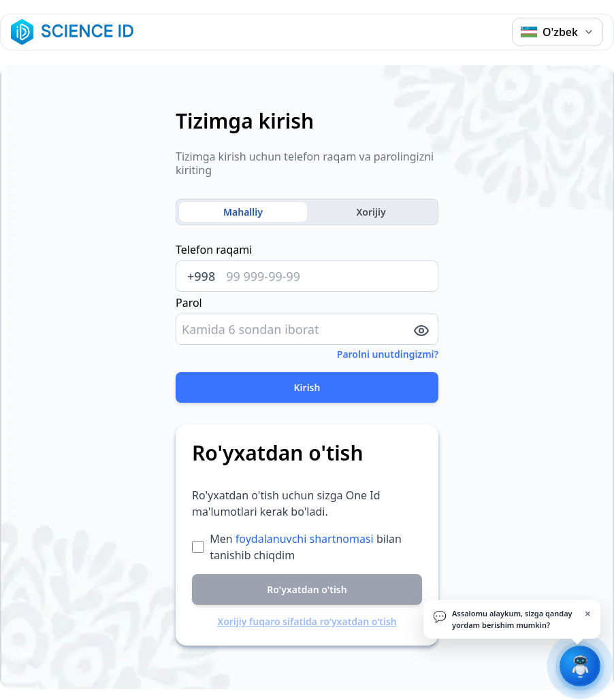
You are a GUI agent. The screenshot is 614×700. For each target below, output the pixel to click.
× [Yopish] (588, 614)
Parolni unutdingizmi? (388, 354)
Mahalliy (243, 212)
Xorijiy (371, 212)
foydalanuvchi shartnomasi (305, 539)
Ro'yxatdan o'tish (307, 589)
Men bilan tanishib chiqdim (306, 547)
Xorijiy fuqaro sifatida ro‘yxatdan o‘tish (307, 621)
